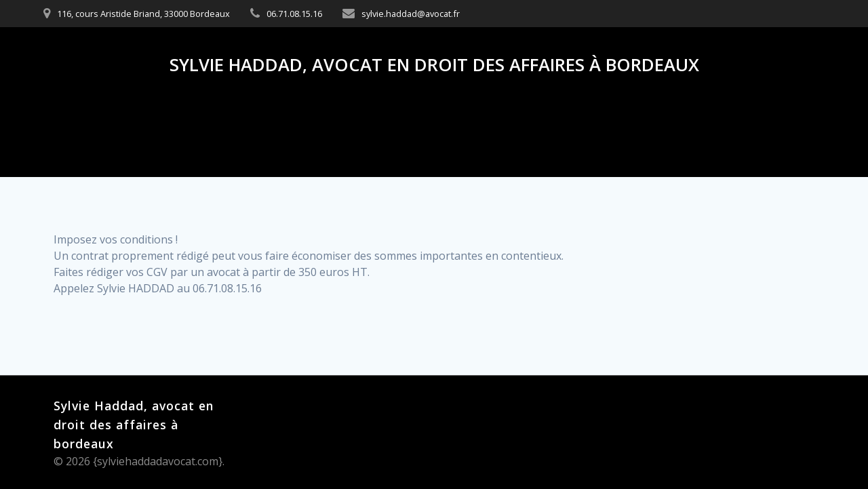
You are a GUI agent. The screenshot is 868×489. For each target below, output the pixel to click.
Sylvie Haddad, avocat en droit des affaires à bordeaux (434, 65)
